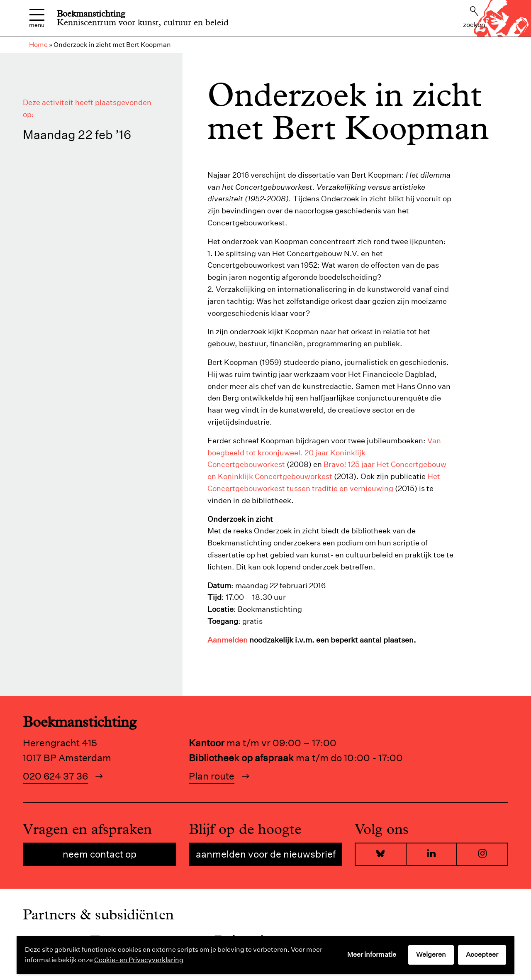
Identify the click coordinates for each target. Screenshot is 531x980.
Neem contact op (100, 854)
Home (38, 45)
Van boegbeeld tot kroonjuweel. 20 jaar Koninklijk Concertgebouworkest (324, 453)
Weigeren (431, 954)
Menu (37, 18)
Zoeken (474, 17)
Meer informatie (372, 954)
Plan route (212, 776)
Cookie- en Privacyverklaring (139, 960)
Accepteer (482, 954)
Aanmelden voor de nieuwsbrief (266, 854)
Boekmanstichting (91, 14)
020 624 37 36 (55, 776)
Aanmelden (228, 640)
